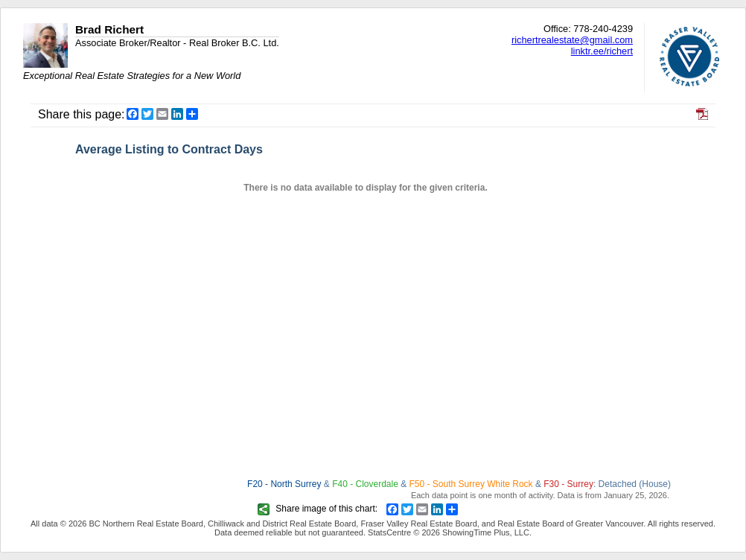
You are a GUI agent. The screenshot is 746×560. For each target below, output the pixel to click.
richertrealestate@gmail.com (572, 40)
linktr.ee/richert (602, 51)
